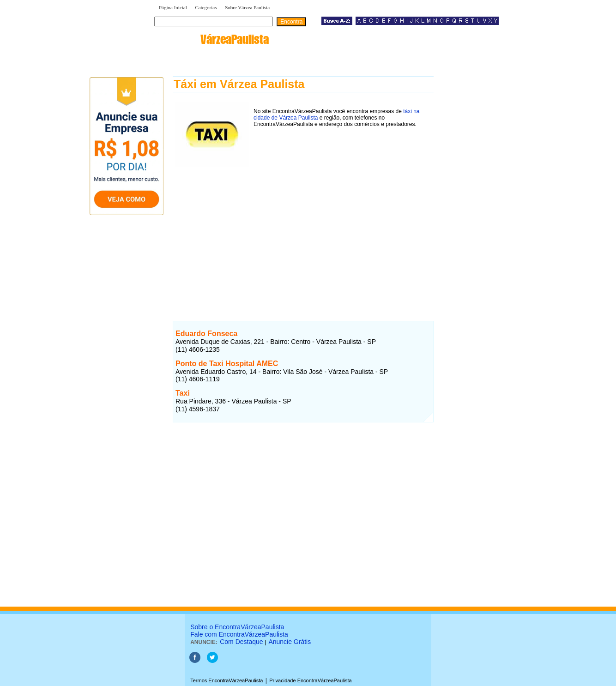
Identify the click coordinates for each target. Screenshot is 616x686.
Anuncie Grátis (290, 642)
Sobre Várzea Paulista (247, 7)
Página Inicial (173, 7)
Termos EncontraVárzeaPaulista (226, 680)
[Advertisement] (303, 234)
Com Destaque (241, 642)
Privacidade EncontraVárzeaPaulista (311, 680)
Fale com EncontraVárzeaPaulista (239, 634)
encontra (213, 39)
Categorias (206, 7)
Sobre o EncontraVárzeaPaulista (237, 627)
